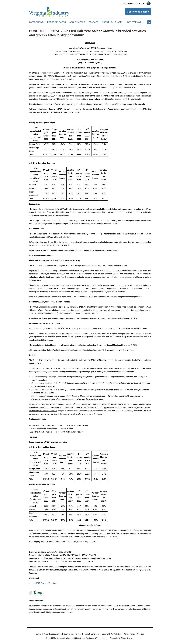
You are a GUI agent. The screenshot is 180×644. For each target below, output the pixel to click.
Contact (93, 22)
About (39, 634)
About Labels (77, 22)
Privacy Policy (129, 634)
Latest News (36, 22)
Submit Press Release (72, 634)
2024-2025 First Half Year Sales (44, 583)
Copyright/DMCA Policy (112, 634)
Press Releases (56, 22)
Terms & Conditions (92, 634)
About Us (107, 22)
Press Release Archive (52, 634)
